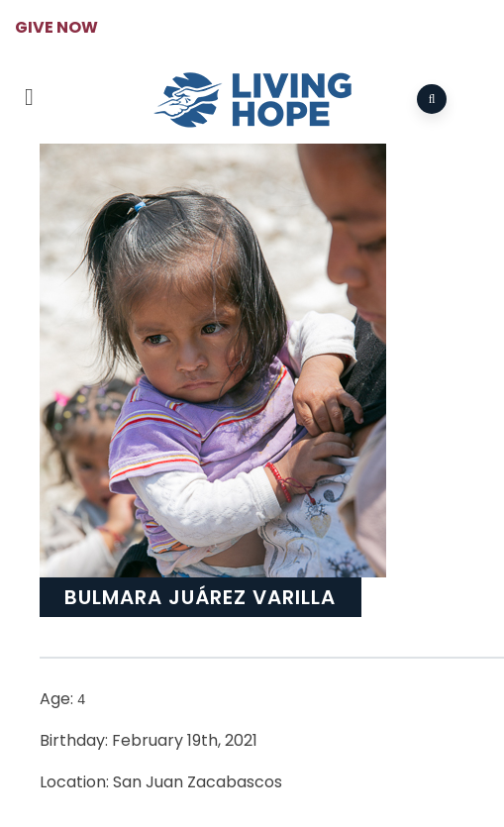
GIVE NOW (56, 27)
